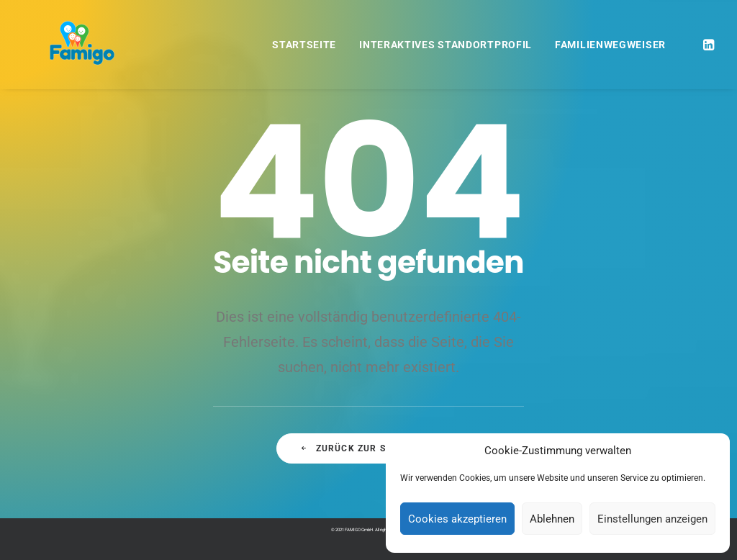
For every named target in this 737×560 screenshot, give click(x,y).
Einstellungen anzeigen (652, 519)
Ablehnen (552, 519)
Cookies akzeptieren (457, 519)
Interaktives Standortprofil (446, 45)
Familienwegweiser (610, 45)
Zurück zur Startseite (368, 448)
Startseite (304, 45)
